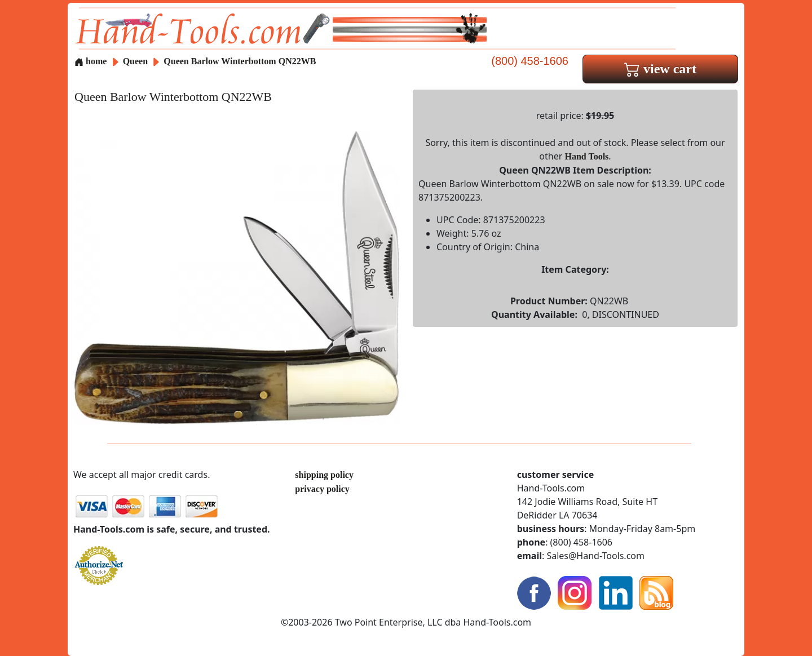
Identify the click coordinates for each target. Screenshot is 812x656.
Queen (136, 61)
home (91, 61)
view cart (660, 69)
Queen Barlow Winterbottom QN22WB (240, 61)
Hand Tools (587, 156)
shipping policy (324, 475)
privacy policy (322, 489)
